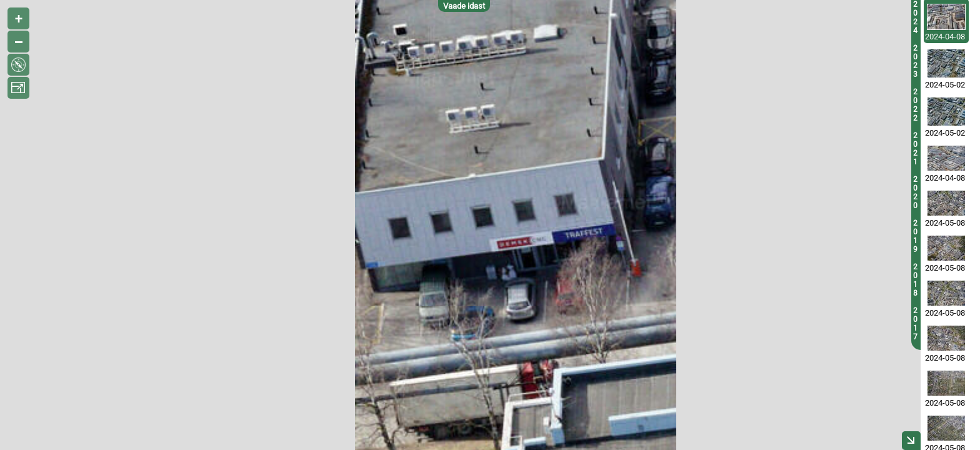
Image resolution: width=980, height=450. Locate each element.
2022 (915, 105)
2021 (915, 149)
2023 (915, 61)
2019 (915, 236)
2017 (915, 324)
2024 (915, 17)
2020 (915, 192)
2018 (915, 280)
